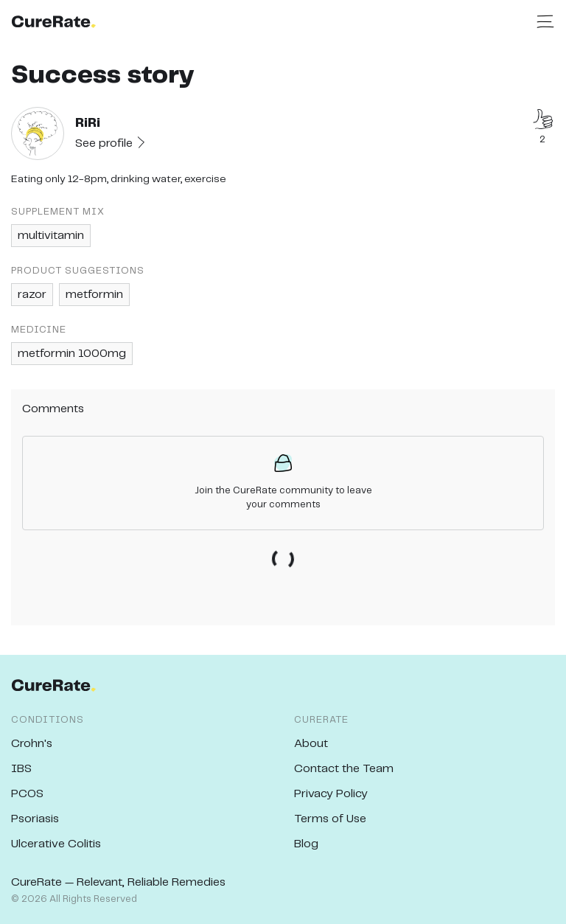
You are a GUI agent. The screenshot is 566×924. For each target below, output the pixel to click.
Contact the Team (344, 769)
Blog (306, 844)
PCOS (27, 794)
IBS (21, 769)
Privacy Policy (331, 794)
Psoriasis (35, 819)
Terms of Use (330, 819)
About (311, 744)
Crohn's (32, 744)
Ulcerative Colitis (56, 844)
